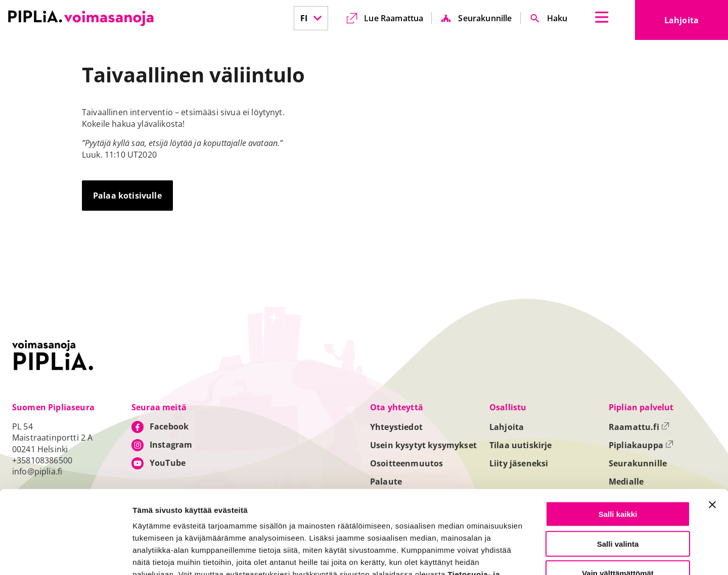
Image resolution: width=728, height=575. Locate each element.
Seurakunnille (485, 18)
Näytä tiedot (541, 556)
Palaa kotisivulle (127, 196)
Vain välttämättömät (618, 501)
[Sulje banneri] (712, 433)
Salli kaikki (618, 442)
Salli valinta (618, 472)
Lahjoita (696, 23)
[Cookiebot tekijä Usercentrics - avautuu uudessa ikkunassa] (65, 555)
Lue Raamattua (394, 18)
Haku (557, 18)
